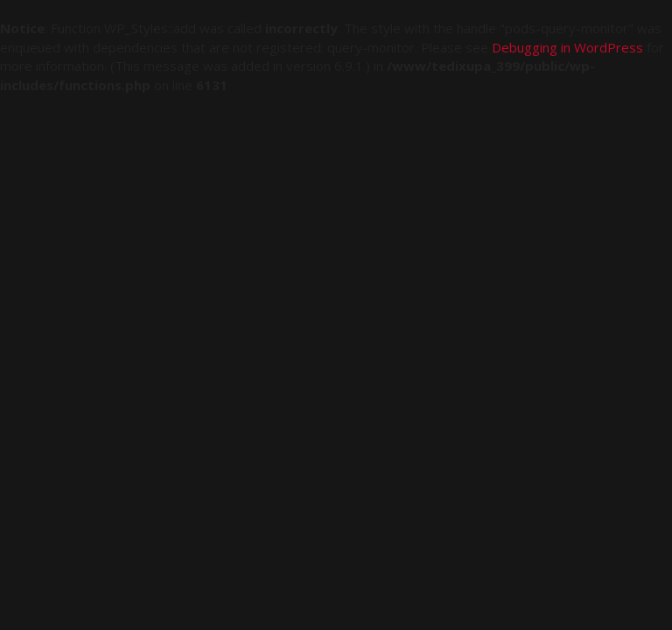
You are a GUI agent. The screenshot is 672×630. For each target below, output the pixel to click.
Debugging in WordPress (567, 47)
